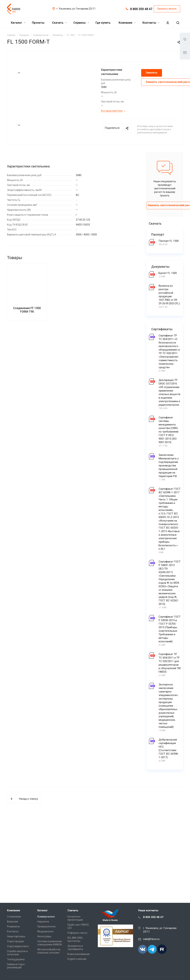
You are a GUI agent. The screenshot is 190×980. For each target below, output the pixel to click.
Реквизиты (13, 926)
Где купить (103, 23)
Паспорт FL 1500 (169, 241)
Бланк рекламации (79, 954)
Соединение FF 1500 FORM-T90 (27, 332)
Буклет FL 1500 (168, 273)
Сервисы (81, 23)
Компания (127, 23)
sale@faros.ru (151, 939)
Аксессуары (44, 936)
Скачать (59, 23)
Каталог (18, 23)
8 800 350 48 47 (141, 9)
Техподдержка (16, 959)
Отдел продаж (16, 941)
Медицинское (45, 931)
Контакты (151, 23)
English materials (77, 959)
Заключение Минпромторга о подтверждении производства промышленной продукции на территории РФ (169, 466)
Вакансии (13, 922)
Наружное (43, 922)
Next (19, 125)
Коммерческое (46, 917)
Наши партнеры (16, 936)
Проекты (38, 23)
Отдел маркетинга (18, 946)
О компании (14, 917)
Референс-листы (77, 933)
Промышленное (47, 926)
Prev (19, 73)
